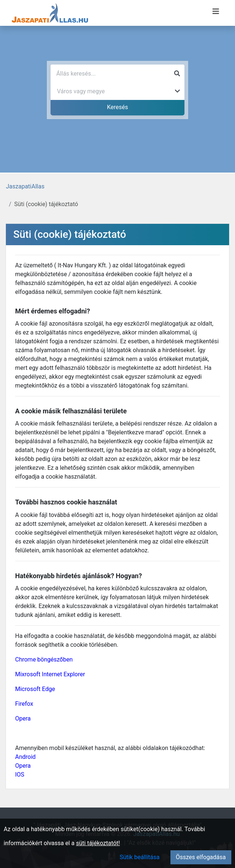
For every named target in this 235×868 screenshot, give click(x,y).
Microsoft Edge (35, 689)
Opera (23, 718)
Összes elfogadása (201, 857)
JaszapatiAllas (25, 186)
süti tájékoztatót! (98, 843)
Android (25, 757)
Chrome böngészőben (44, 659)
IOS (20, 775)
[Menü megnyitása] (216, 11)
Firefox (24, 704)
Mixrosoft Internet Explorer (50, 674)
